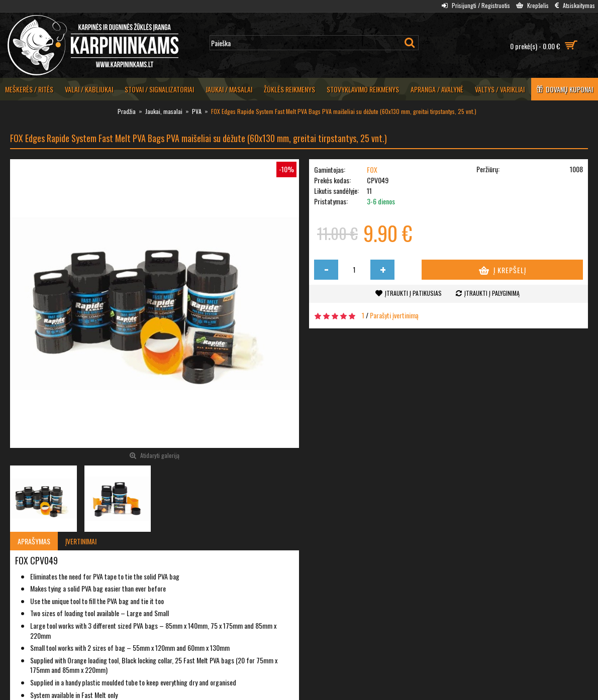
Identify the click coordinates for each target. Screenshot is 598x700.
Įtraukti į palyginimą (492, 293)
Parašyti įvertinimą (394, 315)
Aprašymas (34, 541)
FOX (372, 169)
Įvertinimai (81, 541)
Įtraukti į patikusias (413, 293)
